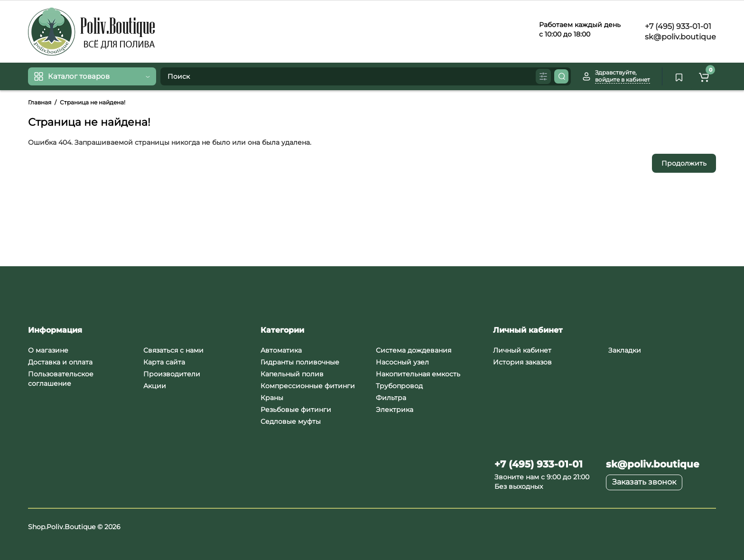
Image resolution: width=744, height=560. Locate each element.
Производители (172, 374)
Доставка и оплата (60, 362)
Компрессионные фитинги (308, 386)
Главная (40, 102)
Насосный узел (402, 362)
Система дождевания (414, 350)
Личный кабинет (522, 350)
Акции (155, 386)
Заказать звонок (644, 482)
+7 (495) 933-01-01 (677, 26)
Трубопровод (399, 386)
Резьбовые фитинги (296, 410)
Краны (272, 398)
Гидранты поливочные (300, 362)
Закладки (625, 350)
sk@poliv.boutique (679, 37)
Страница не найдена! (93, 102)
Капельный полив (292, 374)
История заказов (522, 362)
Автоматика (281, 350)
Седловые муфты (291, 421)
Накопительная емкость (418, 374)
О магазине (48, 350)
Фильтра (391, 398)
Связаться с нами (173, 350)
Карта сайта (164, 362)
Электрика (395, 410)
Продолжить (684, 163)
